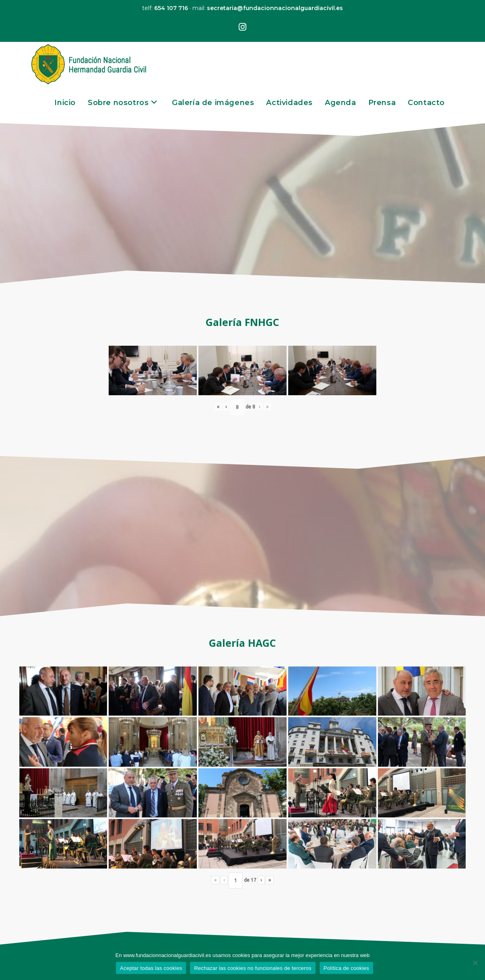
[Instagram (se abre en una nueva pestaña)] (242, 27)
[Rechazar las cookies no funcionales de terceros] (475, 963)
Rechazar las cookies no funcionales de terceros (253, 968)
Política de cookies (346, 968)
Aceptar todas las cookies (151, 968)
